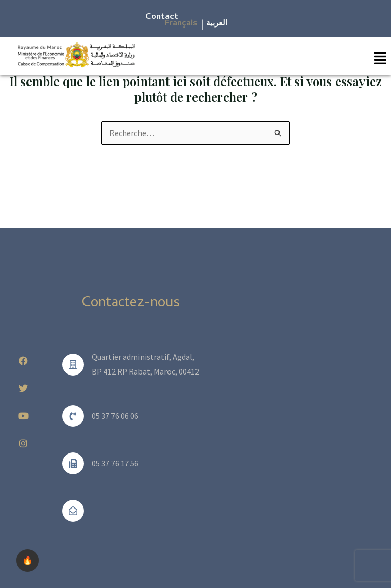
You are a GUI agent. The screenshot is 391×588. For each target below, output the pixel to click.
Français (181, 24)
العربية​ (217, 24)
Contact (162, 17)
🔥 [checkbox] (27, 560)
